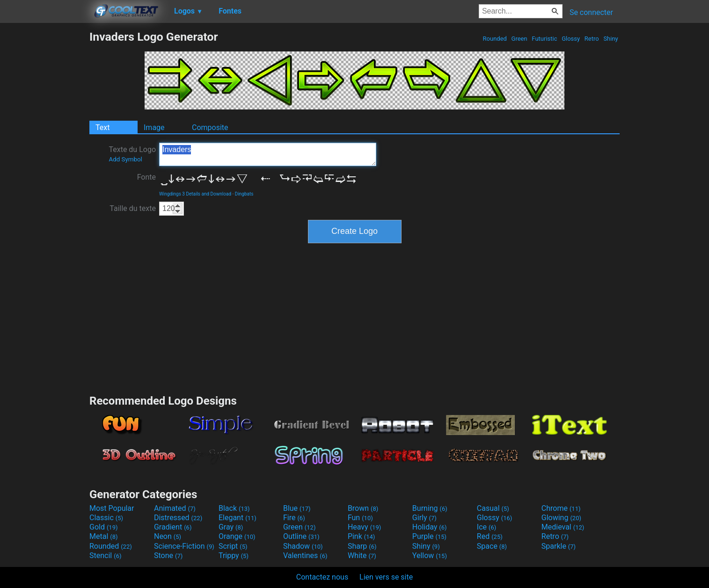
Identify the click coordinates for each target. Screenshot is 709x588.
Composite (210, 127)
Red (490, 536)
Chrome (561, 508)
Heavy (364, 527)
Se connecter (591, 12)
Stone (168, 555)
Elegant (238, 518)
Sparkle (559, 546)
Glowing (561, 518)
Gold (104, 527)
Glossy (571, 39)
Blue (297, 508)
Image (154, 127)
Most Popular (112, 508)
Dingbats (244, 194)
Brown (363, 508)
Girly (424, 518)
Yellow (430, 555)
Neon (168, 536)
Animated (175, 508)
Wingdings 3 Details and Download (195, 194)
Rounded (495, 39)
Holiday (430, 527)
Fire (294, 518)
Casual (493, 508)
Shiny (611, 39)
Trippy (234, 555)
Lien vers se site (386, 577)
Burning (430, 508)
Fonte (146, 177)
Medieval (563, 527)
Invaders (268, 154)
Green (519, 39)
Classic (106, 518)
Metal (104, 536)
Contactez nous (322, 577)
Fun (360, 518)
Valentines (305, 555)
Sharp (362, 546)
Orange (237, 536)
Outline (301, 536)
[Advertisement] (44, 170)
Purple (429, 536)
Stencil (105, 555)
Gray (231, 527)
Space (492, 546)
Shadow (303, 546)
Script (233, 546)
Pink (362, 536)
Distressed (178, 518)
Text (102, 127)
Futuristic (545, 39)
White (362, 555)
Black (234, 508)
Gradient (173, 527)
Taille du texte (133, 208)
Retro (592, 39)
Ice (486, 527)
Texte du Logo (132, 154)
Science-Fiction (184, 546)
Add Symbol (125, 159)
